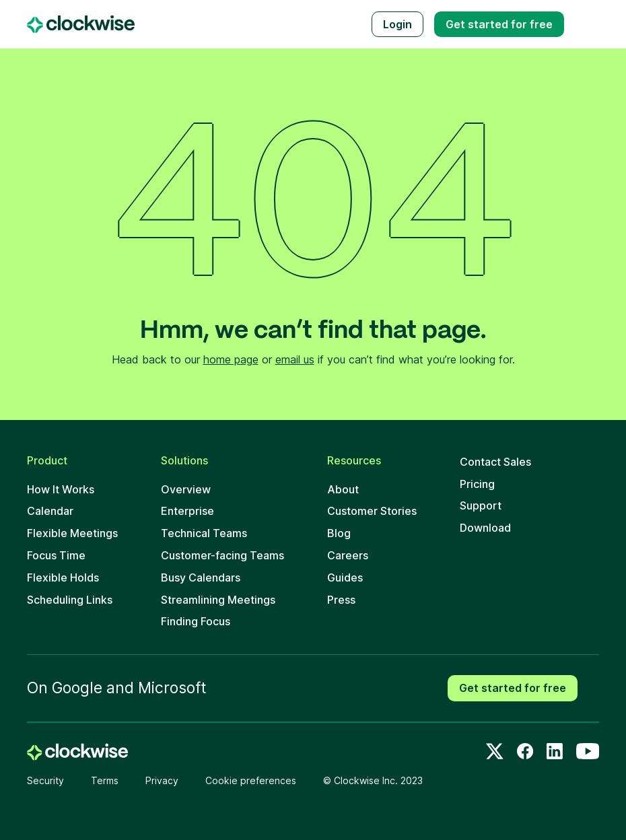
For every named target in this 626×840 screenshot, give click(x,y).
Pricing (477, 484)
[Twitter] (495, 751)
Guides (345, 577)
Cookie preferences (251, 780)
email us (295, 359)
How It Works (61, 489)
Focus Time (56, 555)
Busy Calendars (201, 577)
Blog (339, 533)
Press (341, 600)
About (343, 489)
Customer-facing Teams (222, 555)
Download (485, 528)
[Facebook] (525, 751)
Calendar (50, 511)
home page (231, 359)
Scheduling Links (70, 600)
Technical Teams (204, 533)
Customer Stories (372, 511)
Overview (186, 489)
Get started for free (513, 688)
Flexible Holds (63, 577)
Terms (105, 780)
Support (481, 505)
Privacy (162, 780)
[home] (77, 752)
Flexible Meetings (72, 533)
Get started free (499, 24)
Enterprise (187, 511)
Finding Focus (196, 621)
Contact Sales (495, 462)
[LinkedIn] (555, 751)
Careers (348, 555)
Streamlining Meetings (218, 600)
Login (397, 24)
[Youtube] (588, 751)
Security (45, 780)
